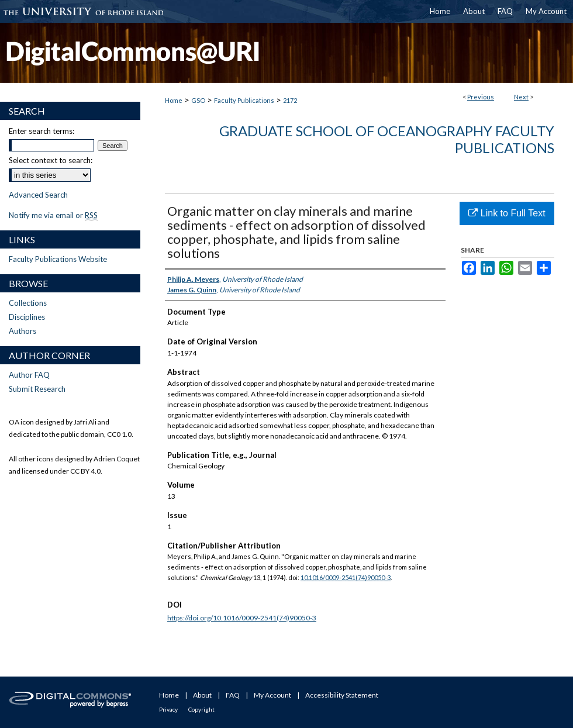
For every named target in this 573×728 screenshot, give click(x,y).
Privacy (168, 709)
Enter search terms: (42, 131)
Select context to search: (51, 160)
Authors (23, 331)
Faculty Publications (244, 100)
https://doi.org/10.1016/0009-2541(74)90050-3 (242, 618)
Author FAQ (29, 375)
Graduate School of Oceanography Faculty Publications (387, 139)
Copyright (201, 709)
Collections (28, 303)
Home (174, 100)
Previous (481, 97)
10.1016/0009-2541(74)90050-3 (346, 577)
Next (521, 97)
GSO (198, 100)
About (202, 695)
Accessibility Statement (342, 695)
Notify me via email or (53, 215)
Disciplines (27, 317)
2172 (290, 100)
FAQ (233, 695)
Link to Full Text (507, 213)
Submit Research (37, 389)
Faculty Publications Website (58, 259)
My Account (272, 695)
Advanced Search (38, 195)
